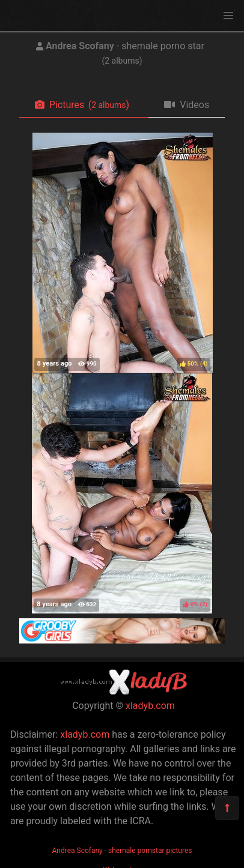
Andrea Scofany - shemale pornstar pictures (122, 851)
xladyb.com (150, 706)
